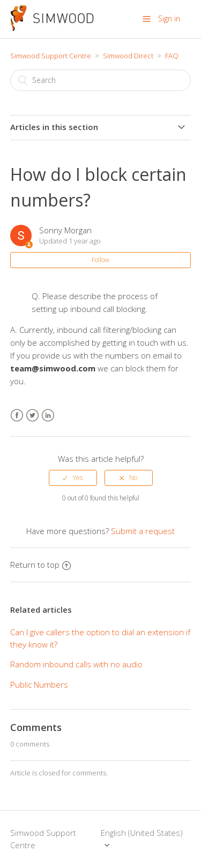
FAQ (172, 56)
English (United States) (142, 833)
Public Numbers (39, 684)
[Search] (101, 80)
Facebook (17, 416)
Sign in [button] (169, 18)
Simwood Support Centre (51, 56)
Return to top (40, 565)
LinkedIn (48, 416)
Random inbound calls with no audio (76, 664)
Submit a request (143, 531)
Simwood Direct (128, 56)
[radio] (73, 478)
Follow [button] (100, 260)
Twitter (32, 416)
